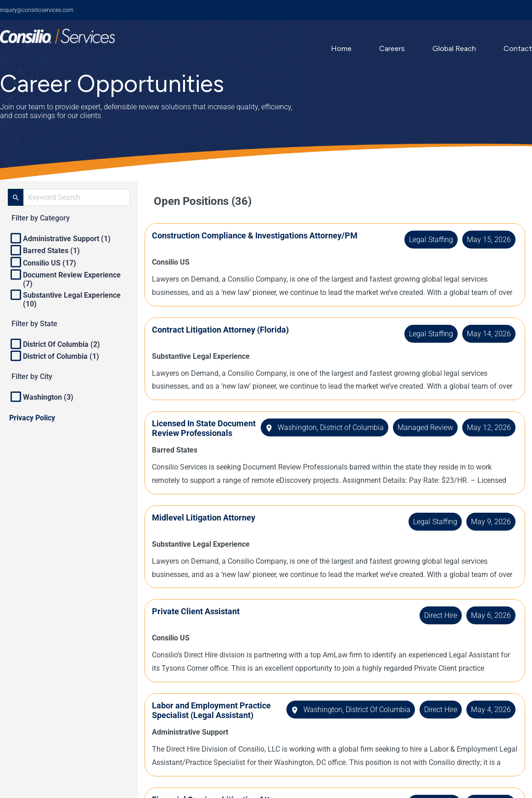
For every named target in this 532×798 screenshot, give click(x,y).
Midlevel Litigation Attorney (213, 526)
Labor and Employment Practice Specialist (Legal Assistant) (209, 724)
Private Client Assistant (205, 620)
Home (341, 48)
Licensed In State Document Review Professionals (195, 433)
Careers (392, 48)
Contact (518, 48)
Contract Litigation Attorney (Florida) (230, 330)
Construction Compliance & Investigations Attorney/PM (264, 235)
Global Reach (454, 48)
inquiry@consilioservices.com (37, 10)
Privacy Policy (32, 418)
